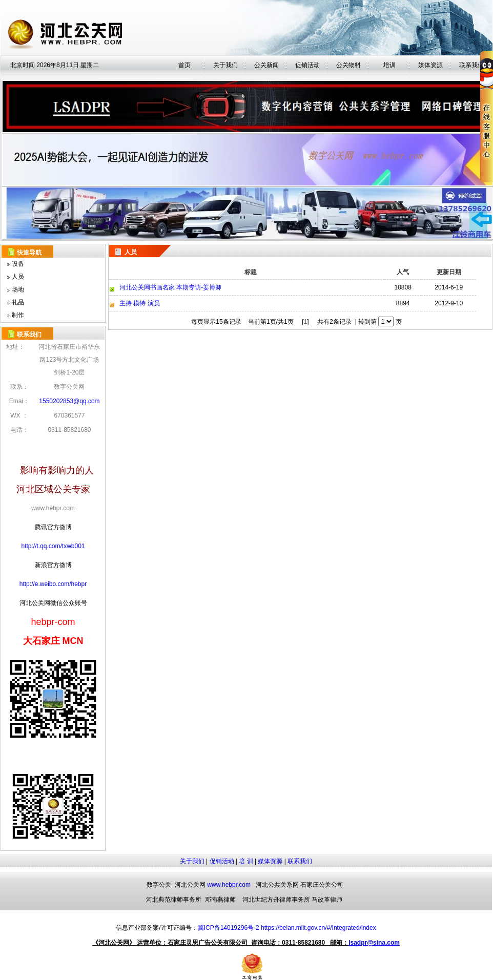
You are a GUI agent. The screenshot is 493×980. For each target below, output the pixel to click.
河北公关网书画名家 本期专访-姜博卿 (170, 287)
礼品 (18, 302)
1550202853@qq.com (69, 401)
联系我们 (300, 861)
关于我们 (225, 65)
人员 (18, 277)
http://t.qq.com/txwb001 (53, 546)
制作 (18, 315)
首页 (184, 65)
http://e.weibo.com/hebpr (53, 584)
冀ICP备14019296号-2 (229, 928)
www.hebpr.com (229, 885)
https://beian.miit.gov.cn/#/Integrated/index (319, 928)
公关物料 (348, 65)
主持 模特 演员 (140, 303)
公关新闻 (266, 65)
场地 (18, 289)
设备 (18, 264)
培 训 (246, 861)
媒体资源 (270, 861)
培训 (389, 65)
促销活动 (307, 65)
